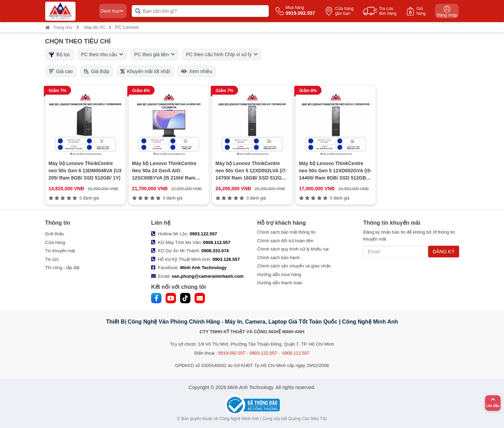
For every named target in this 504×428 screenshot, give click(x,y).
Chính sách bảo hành (279, 258)
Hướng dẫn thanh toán (280, 283)
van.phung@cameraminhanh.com (208, 276)
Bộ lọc (60, 54)
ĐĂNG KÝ (443, 252)
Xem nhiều (197, 71)
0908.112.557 (217, 242)
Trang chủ (59, 28)
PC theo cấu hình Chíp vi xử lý (222, 54)
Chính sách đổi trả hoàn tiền (285, 241)
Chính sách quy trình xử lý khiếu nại (293, 249)
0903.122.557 (204, 234)
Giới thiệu (55, 234)
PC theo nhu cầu (102, 54)
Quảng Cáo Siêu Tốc (308, 419)
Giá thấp (97, 71)
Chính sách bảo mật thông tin (286, 232)
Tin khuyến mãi (60, 251)
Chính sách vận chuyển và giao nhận (294, 266)
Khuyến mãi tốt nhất (145, 71)
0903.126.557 (226, 259)
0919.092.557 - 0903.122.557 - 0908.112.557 (264, 353)
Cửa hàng (55, 242)
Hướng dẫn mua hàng (279, 274)
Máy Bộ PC (95, 28)
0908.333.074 (215, 251)
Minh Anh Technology (203, 268)
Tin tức (52, 259)
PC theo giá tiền (155, 54)
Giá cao (61, 71)
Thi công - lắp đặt (62, 268)
